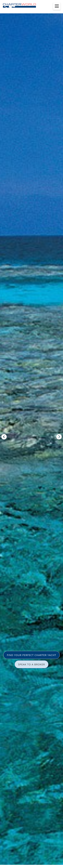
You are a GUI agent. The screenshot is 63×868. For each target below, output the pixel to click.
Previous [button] (4, 437)
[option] (32, 434)
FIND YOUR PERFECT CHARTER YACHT (32, 655)
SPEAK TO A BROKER (32, 664)
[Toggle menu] (57, 6)
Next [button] (59, 437)
